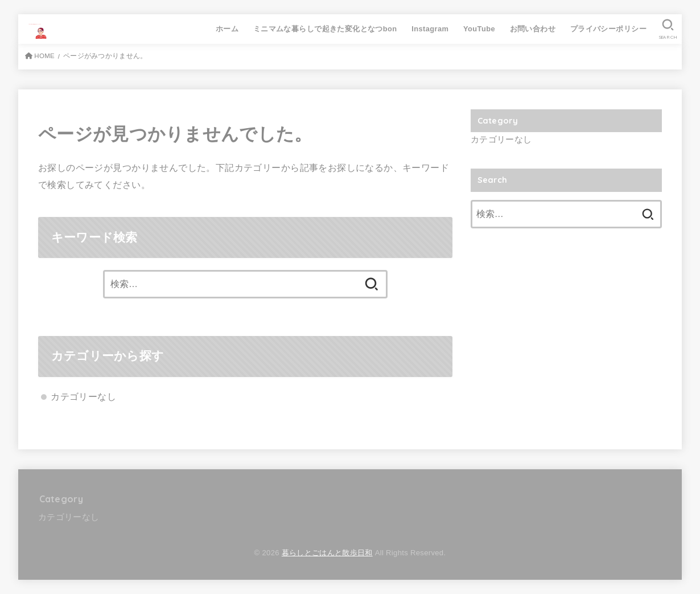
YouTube (479, 29)
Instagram (430, 29)
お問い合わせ (532, 29)
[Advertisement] (566, 329)
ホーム (227, 29)
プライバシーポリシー (608, 29)
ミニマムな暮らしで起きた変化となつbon (325, 29)
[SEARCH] (668, 29)
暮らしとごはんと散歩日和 (327, 553)
